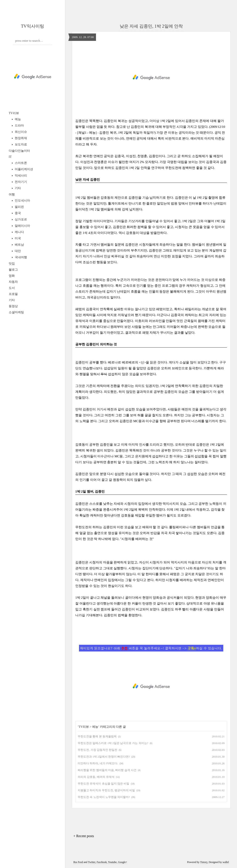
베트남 (19, 245)
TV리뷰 (14, 113)
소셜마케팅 (16, 312)
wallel (226, 862)
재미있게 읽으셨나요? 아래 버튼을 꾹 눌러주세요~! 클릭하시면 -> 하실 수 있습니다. (151, 648)
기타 (17, 188)
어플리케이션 (24, 169)
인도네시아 (22, 201)
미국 (17, 238)
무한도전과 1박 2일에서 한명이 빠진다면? (104, 757)
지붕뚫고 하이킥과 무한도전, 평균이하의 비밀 (106, 790)
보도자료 (20, 144)
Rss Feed (78, 862)
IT (10, 157)
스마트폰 (20, 163)
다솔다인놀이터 (19, 151)
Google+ (123, 862)
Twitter (92, 862)
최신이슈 (20, 132)
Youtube (112, 862)
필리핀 (19, 207)
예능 (17, 119)
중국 (17, 213)
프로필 (13, 294)
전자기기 (20, 182)
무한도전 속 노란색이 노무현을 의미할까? (104, 797)
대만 (17, 251)
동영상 (13, 306)
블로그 (13, 270)
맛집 (12, 264)
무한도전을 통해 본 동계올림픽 (97, 736)
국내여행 (20, 257)
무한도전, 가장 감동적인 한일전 (97, 750)
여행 (12, 194)
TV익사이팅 (33, 26)
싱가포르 (20, 219)
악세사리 (20, 176)
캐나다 (19, 232)
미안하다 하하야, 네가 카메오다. (98, 763)
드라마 (19, 126)
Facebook (102, 862)
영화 (12, 276)
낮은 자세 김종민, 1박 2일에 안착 (151, 26)
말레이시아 (22, 226)
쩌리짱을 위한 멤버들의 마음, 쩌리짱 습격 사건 (107, 770)
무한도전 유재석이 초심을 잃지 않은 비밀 (103, 784)
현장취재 (20, 138)
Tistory (204, 862)
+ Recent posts (84, 836)
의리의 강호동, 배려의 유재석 (96, 777)
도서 (12, 288)
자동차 (13, 282)
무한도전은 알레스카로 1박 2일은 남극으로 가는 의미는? (113, 743)
